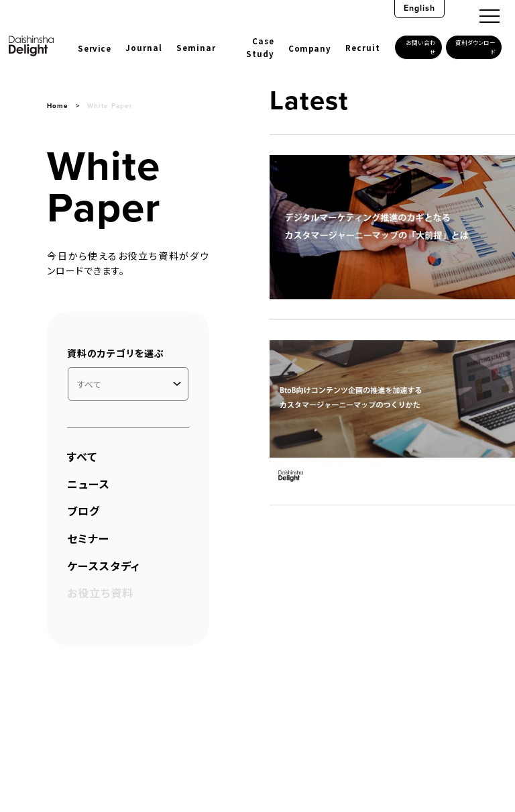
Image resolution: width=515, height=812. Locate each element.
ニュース (89, 484)
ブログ (83, 511)
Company (309, 48)
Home (58, 106)
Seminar (196, 48)
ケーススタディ (104, 566)
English (419, 8)
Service (94, 48)
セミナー (88, 538)
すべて (82, 456)
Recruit (363, 48)
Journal (144, 48)
